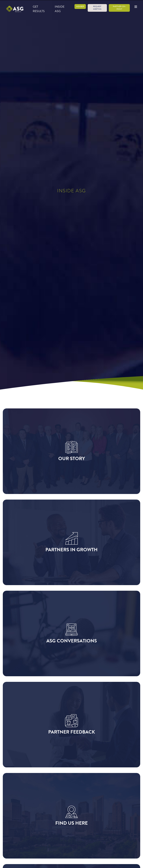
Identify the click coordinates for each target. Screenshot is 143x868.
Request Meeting (97, 8)
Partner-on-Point (119, 8)
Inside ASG (60, 9)
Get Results (39, 9)
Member (80, 6)
